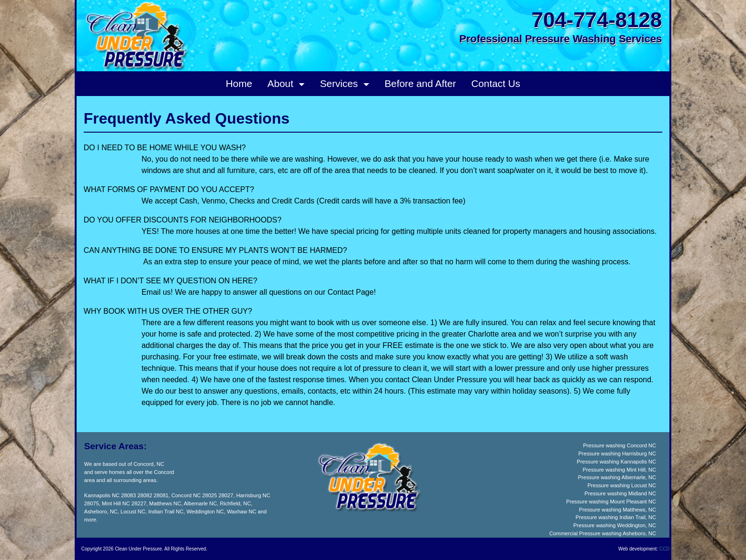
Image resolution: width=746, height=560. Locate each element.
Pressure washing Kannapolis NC (616, 462)
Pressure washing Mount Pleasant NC (611, 502)
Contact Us (496, 83)
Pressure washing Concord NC (619, 445)
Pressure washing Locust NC (622, 485)
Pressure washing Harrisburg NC (617, 454)
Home (239, 83)
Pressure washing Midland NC (620, 493)
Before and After (420, 83)
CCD (665, 549)
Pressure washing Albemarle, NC (617, 477)
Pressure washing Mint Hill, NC (619, 470)
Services (340, 83)
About (282, 83)
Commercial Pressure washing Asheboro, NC (603, 533)
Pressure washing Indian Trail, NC (616, 517)
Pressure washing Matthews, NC (618, 510)
